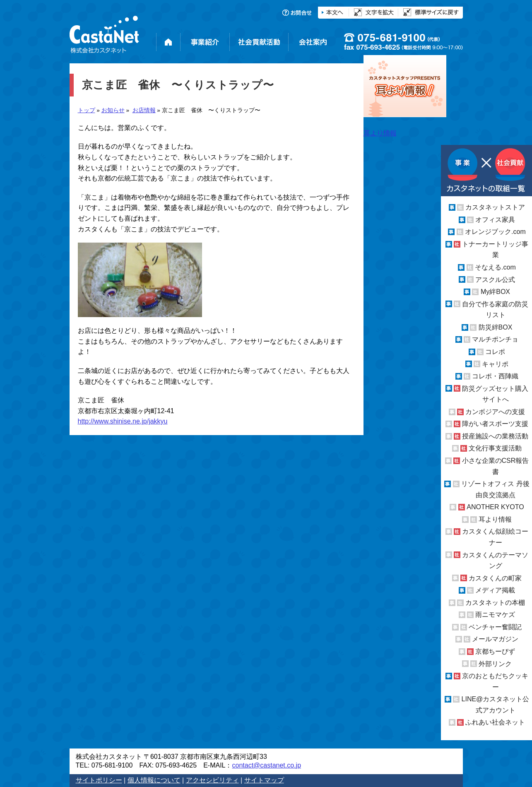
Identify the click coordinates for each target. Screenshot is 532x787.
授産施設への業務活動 (495, 436)
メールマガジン (495, 639)
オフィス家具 (495, 220)
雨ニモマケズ (495, 615)
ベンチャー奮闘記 (495, 627)
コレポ (495, 352)
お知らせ (113, 110)
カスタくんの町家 (495, 578)
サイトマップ (264, 780)
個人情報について (154, 780)
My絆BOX (495, 292)
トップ (87, 110)
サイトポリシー (99, 780)
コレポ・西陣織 (495, 376)
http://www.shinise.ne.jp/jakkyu (123, 421)
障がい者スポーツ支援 (495, 424)
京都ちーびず (495, 651)
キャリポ (495, 364)
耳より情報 (495, 519)
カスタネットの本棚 (495, 603)
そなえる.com (495, 267)
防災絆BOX (496, 327)
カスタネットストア (495, 207)
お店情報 (144, 110)
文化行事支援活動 (495, 448)
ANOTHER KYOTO (495, 507)
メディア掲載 (495, 590)
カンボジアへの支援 (495, 412)
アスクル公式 (495, 280)
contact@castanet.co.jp (266, 765)
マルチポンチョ (495, 339)
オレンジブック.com (495, 232)
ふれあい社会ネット (495, 722)
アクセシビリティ (212, 780)
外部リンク (495, 664)
